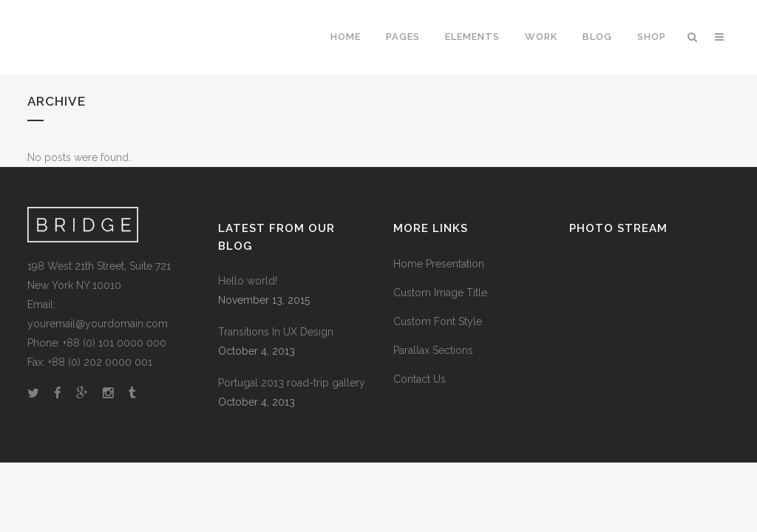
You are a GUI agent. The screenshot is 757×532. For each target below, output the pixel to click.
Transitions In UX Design (276, 332)
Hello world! (248, 281)
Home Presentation (439, 264)
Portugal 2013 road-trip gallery (292, 383)
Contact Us (420, 379)
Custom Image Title (440, 293)
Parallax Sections (433, 350)
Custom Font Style (438, 321)
